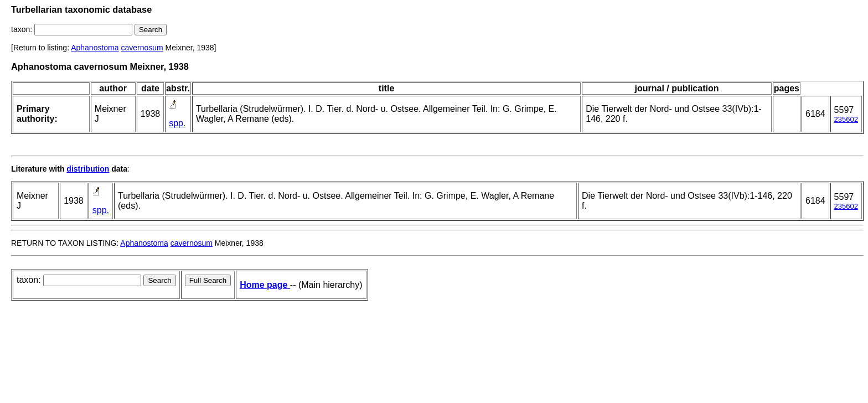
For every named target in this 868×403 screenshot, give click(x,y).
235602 (846, 119)
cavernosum (142, 48)
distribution (88, 169)
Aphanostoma (95, 48)
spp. (177, 123)
